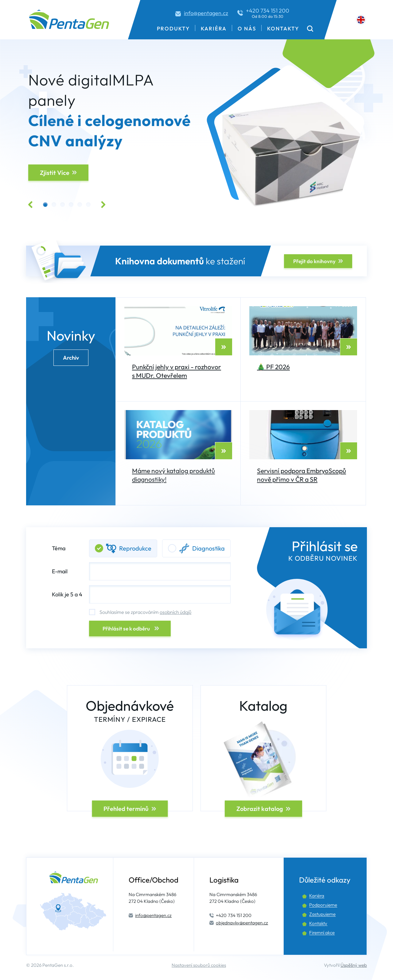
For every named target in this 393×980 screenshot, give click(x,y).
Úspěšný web (354, 965)
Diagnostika (196, 548)
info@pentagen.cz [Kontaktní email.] (206, 13)
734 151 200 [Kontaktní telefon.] (234, 915)
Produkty (173, 28)
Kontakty (283, 28)
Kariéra (214, 28)
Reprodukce (123, 548)
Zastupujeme (322, 914)
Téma (141, 548)
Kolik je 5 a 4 (67, 594)
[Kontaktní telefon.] (263, 13)
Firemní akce (322, 933)
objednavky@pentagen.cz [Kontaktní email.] (242, 923)
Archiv (71, 358)
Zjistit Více (55, 173)
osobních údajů (175, 612)
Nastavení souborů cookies (199, 965)
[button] (310, 29)
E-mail (141, 571)
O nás (247, 28)
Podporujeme (323, 905)
